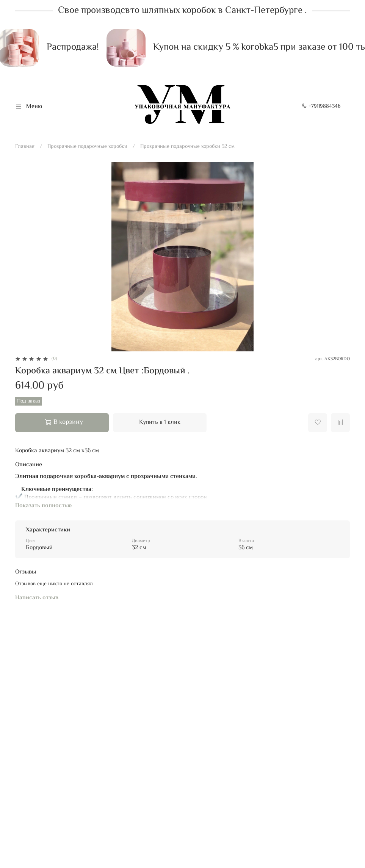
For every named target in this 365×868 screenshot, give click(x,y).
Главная (25, 147)
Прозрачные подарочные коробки (87, 147)
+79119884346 (321, 107)
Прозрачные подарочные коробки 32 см (187, 147)
